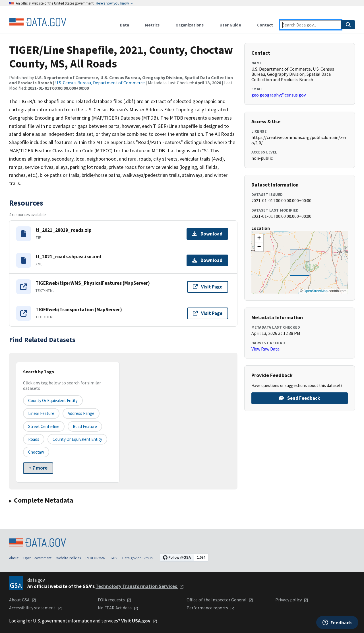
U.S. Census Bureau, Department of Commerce (100, 83)
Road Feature (85, 426)
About (14, 558)
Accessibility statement (36, 608)
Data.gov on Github (137, 558)
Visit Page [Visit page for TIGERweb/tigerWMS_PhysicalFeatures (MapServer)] (208, 287)
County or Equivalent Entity (77, 439)
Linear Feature (41, 413)
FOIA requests (115, 600)
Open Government (37, 558)
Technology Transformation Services (140, 586)
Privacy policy (292, 600)
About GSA (23, 600)
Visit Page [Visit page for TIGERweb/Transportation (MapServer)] (208, 313)
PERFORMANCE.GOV (102, 558)
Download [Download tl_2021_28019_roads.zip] (207, 234)
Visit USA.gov (139, 621)
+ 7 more (38, 468)
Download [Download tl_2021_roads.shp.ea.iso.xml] (207, 260)
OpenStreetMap (316, 291)
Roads (34, 439)
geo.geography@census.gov (279, 95)
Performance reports (211, 608)
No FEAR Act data (118, 608)
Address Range (81, 413)
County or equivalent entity (53, 401)
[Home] (38, 22)
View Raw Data (265, 349)
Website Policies (69, 558)
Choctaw (36, 452)
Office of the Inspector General (220, 600)
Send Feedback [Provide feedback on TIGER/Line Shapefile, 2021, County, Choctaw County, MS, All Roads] (299, 398)
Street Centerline (44, 426)
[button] (259, 239)
